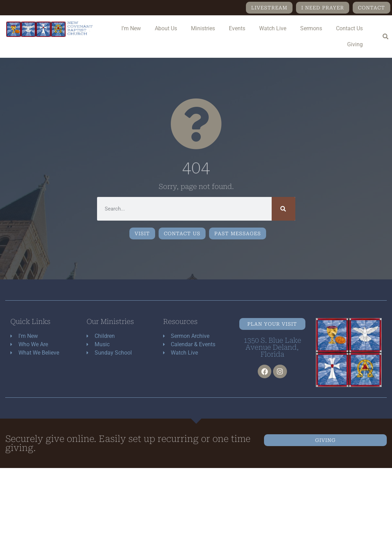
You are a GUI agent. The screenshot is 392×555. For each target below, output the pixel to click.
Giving (355, 44)
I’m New (131, 28)
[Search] (283, 209)
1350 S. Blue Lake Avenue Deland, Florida (272, 347)
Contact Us (349, 28)
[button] (385, 37)
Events (237, 28)
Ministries (203, 28)
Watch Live (273, 28)
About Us (166, 28)
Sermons (311, 28)
